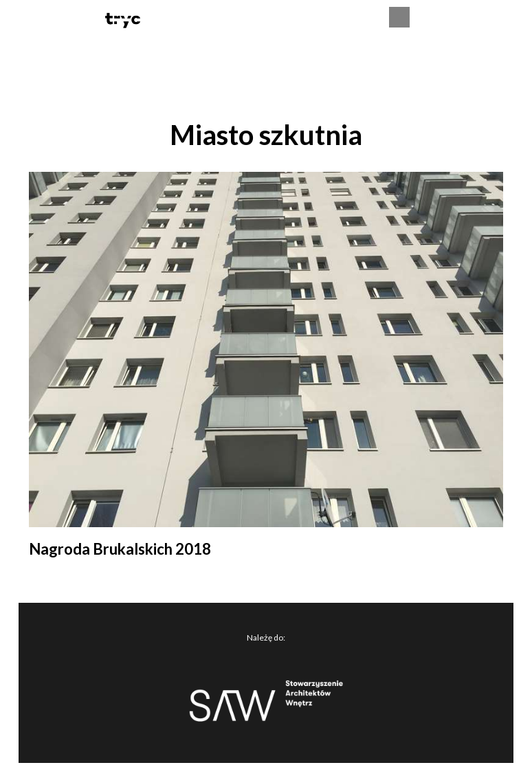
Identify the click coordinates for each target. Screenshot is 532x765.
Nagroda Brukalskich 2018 (120, 549)
